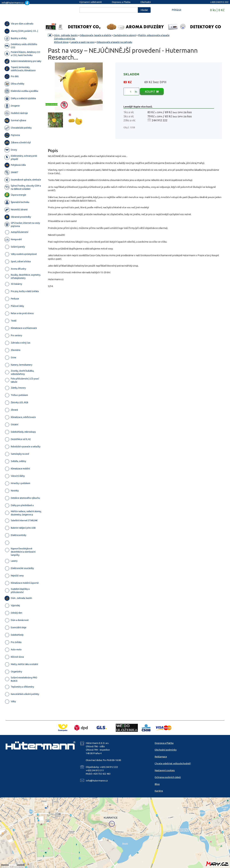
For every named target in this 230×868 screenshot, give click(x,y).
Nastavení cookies (165, 770)
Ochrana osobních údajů (168, 777)
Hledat (144, 10)
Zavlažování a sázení (125, 35)
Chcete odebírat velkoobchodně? (173, 763)
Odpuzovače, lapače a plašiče (96, 35)
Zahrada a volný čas (65, 39)
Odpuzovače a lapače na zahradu (114, 42)
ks (131, 92)
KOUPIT (152, 92)
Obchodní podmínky (166, 750)
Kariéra (159, 791)
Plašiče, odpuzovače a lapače (154, 35)
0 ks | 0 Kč (217, 10)
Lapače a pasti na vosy (82, 42)
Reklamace (161, 757)
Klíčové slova (61, 42)
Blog (157, 784)
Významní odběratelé (91, 2)
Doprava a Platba (121, 2)
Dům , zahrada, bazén (66, 35)
